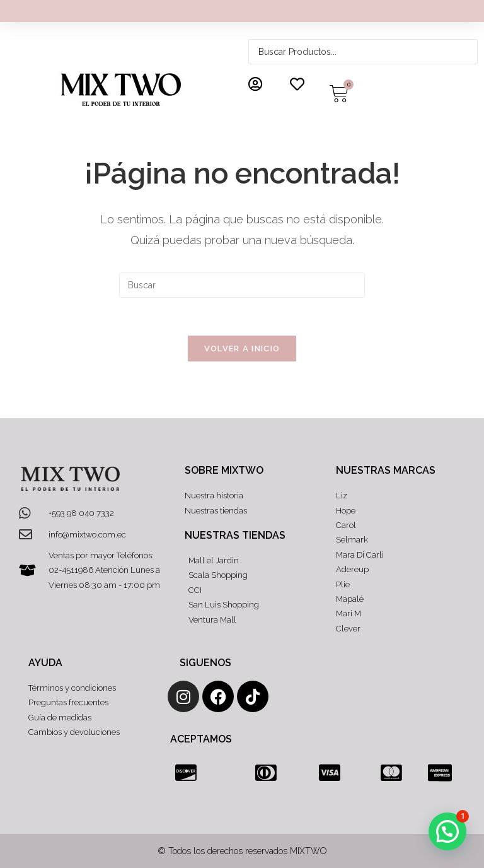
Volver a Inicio (242, 349)
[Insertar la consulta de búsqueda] (242, 285)
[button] (447, 831)
